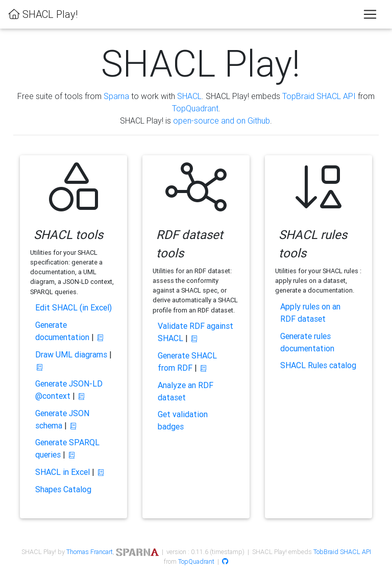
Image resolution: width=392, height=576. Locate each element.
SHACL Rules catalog (318, 365)
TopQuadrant (195, 108)
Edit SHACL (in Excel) (73, 307)
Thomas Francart (90, 552)
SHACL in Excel (63, 472)
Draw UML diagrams (71, 354)
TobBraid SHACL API (342, 552)
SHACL (189, 96)
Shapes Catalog (63, 489)
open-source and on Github (222, 121)
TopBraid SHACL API (319, 96)
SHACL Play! (43, 14)
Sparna (116, 96)
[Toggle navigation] (370, 14)
